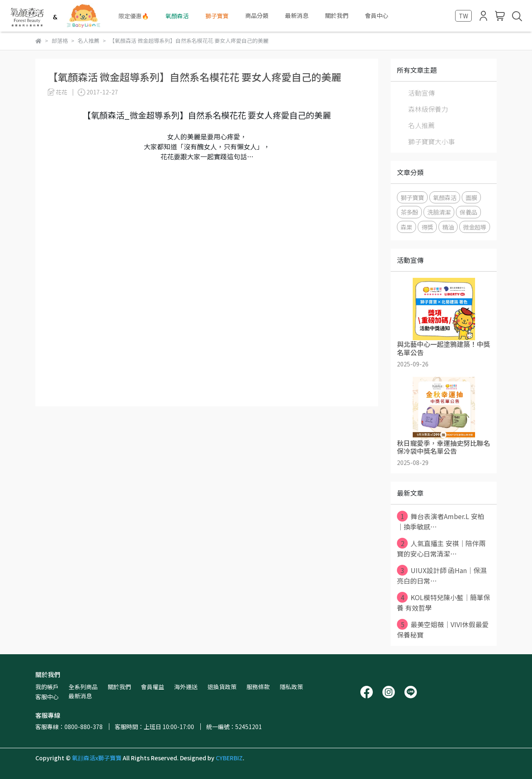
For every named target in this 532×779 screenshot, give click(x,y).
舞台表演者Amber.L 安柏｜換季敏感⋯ (441, 521)
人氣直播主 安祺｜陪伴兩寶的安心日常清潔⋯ (441, 548)
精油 (448, 227)
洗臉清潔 (439, 212)
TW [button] (463, 16)
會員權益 (153, 687)
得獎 (427, 227)
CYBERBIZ (229, 758)
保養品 (468, 212)
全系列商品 (83, 687)
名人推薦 (421, 125)
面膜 (471, 197)
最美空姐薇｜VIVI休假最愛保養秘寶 (443, 629)
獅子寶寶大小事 (431, 141)
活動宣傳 (421, 93)
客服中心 (47, 697)
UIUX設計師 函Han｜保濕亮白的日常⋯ (442, 575)
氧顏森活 (445, 197)
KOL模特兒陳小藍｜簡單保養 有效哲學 (443, 602)
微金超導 (475, 227)
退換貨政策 (222, 687)
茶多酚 (409, 212)
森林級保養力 (428, 109)
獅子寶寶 (412, 197)
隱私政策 (291, 687)
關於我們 (119, 687)
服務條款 (258, 687)
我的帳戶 (47, 687)
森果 (406, 227)
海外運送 (186, 687)
